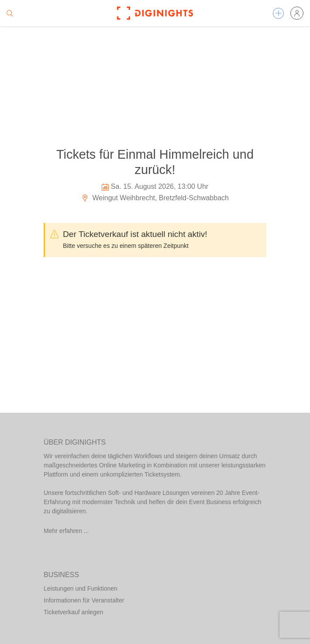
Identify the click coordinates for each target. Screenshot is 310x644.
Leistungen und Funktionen (81, 588)
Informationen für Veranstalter (84, 600)
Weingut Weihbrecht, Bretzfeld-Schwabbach (155, 198)
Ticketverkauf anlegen (73, 612)
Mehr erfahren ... (66, 531)
